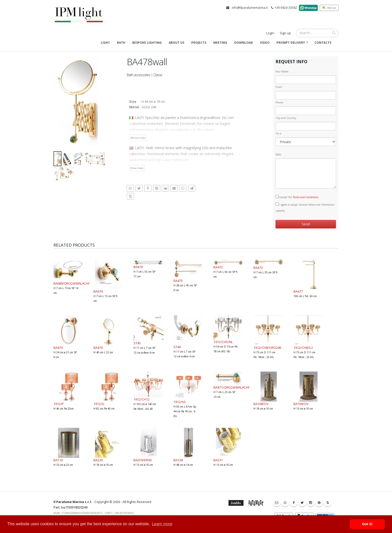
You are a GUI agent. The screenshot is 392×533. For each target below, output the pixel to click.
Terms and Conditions (305, 197)
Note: (279, 154)
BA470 (58, 348)
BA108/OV (261, 404)
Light (105, 43)
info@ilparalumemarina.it (250, 8)
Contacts (323, 43)
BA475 (178, 281)
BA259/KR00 (142, 460)
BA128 (178, 460)
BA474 (98, 291)
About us (176, 43)
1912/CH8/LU (303, 348)
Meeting (220, 43)
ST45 (137, 343)
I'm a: (279, 133)
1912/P (59, 404)
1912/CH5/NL (223, 342)
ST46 (177, 347)
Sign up (285, 33)
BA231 (218, 460)
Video (265, 43)
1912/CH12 (141, 399)
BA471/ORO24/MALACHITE (233, 387)
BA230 (98, 460)
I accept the (297, 197)
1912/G (99, 404)
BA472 (218, 267)
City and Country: (286, 118)
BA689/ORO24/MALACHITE (73, 283)
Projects (199, 43)
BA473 (258, 268)
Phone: (280, 102)
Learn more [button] (162, 524)
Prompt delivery (291, 43)
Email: (279, 87)
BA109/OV (301, 404)
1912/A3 (179, 402)
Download (244, 43)
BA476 (98, 348)
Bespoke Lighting (147, 43)
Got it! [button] (367, 524)
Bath (121, 43)
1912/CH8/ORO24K (267, 348)
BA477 (298, 291)
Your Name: (282, 71)
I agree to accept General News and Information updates (305, 207)
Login (270, 33)
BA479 (138, 267)
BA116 (58, 460)
